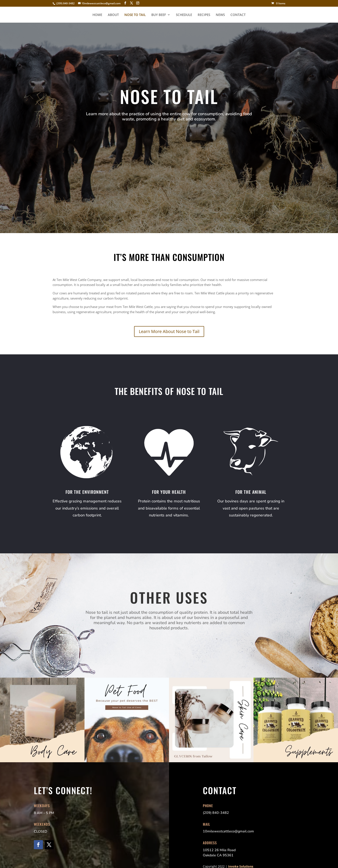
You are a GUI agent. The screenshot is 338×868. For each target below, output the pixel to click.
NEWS (220, 15)
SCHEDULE (184, 15)
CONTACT (238, 15)
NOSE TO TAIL (135, 15)
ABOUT (113, 15)
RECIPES (204, 15)
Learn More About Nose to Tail (169, 331)
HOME (97, 15)
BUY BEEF (159, 15)
